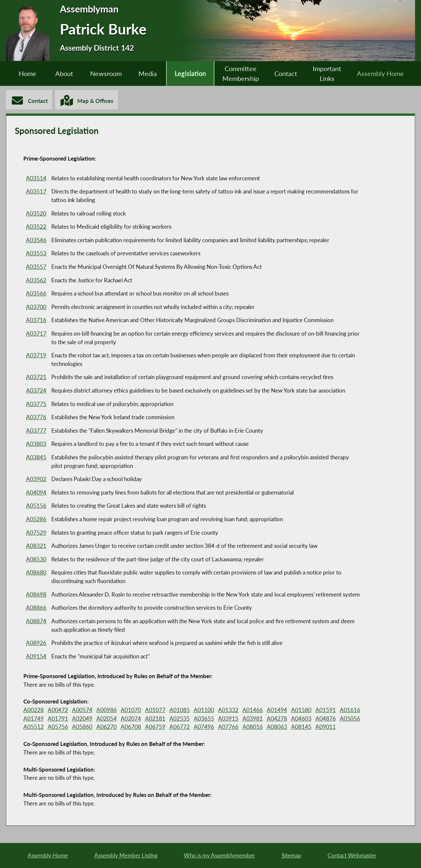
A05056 (346, 719)
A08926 (36, 643)
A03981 (250, 719)
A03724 (36, 391)
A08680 (36, 573)
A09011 (322, 727)
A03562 (36, 281)
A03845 (36, 458)
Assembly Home (383, 74)
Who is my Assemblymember (219, 855)
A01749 (34, 719)
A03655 (202, 719)
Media (147, 74)
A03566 (36, 294)
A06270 (106, 727)
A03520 (36, 214)
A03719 (36, 356)
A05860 (82, 727)
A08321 (36, 546)
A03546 (36, 240)
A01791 (58, 719)
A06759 (154, 727)
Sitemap (291, 855)
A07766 (226, 727)
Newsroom (104, 74)
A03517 (36, 192)
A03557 (36, 267)
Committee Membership (241, 74)
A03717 (36, 334)
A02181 (154, 719)
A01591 (322, 710)
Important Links (329, 74)
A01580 (298, 710)
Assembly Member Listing (126, 855)
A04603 (298, 719)
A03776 (36, 417)
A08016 (250, 727)
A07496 (202, 727)
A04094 (36, 493)
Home (25, 74)
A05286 (36, 519)
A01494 (274, 710)
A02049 (82, 719)
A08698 (36, 595)
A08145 (298, 727)
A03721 (36, 378)
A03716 (36, 320)
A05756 (58, 727)
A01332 (226, 710)
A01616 (346, 710)
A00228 (34, 710)
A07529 (36, 533)
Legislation (190, 74)
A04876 (322, 719)
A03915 (226, 719)
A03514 (36, 179)
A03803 (36, 444)
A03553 (36, 254)
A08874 (36, 621)
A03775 (36, 404)
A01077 (154, 710)
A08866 (36, 608)
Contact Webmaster (352, 855)
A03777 (36, 431)
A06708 (130, 727)
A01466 (250, 710)
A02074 (130, 719)
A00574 (82, 710)
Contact (287, 74)
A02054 (106, 719)
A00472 (58, 710)
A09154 (36, 657)
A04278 (274, 719)
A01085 (178, 710)
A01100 (202, 710)
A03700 (36, 307)
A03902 (36, 479)
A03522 (36, 227)
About (62, 74)
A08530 (36, 560)
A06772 (178, 727)
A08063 (274, 727)
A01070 (130, 710)
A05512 (34, 727)
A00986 (106, 710)
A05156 (36, 506)
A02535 (178, 719)
